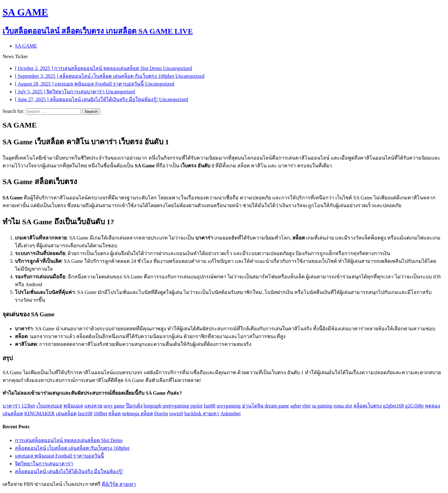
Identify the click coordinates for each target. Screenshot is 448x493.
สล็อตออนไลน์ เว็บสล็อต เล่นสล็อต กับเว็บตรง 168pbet (72, 448)
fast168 (85, 414)
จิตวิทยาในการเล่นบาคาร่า (44, 464)
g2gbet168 (394, 406)
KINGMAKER (40, 414)
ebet (307, 406)
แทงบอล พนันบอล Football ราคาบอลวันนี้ (59, 456)
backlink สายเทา (202, 414)
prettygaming (176, 406)
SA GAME (26, 46)
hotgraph (153, 406)
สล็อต (114, 414)
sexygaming (229, 406)
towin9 (176, 414)
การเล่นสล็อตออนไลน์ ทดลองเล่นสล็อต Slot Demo (69, 440)
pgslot (196, 406)
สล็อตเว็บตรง (368, 406)
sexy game (114, 406)
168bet (100, 414)
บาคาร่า (11, 406)
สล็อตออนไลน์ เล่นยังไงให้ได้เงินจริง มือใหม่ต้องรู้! (69, 471)
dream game (277, 406)
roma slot (343, 406)
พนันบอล (73, 406)
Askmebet (231, 414)
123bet (28, 406)
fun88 (210, 406)
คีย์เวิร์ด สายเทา (119, 484)
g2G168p (414, 406)
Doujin (161, 414)
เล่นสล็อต (66, 414)
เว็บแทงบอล (49, 406)
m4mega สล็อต (137, 414)
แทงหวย (93, 406)
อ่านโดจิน (253, 406)
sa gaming (322, 406)
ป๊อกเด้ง (134, 406)
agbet (296, 406)
